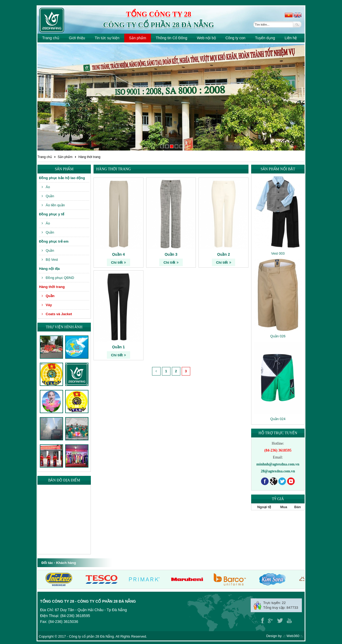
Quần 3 (171, 254)
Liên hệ (291, 38)
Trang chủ (51, 38)
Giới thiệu (77, 38)
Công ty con (236, 38)
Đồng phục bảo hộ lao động (62, 178)
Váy (47, 305)
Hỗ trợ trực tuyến (278, 433)
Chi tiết (118, 262)
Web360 (293, 636)
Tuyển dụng (265, 38)
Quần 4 (118, 254)
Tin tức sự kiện (107, 38)
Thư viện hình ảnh (64, 327)
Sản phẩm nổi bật (278, 169)
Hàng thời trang (89, 157)
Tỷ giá (278, 499)
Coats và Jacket (57, 314)
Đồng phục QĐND (58, 278)
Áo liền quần (53, 205)
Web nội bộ (206, 38)
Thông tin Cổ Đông (172, 38)
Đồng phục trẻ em (54, 241)
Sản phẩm (138, 38)
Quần (48, 196)
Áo (46, 187)
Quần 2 (224, 254)
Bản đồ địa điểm (64, 480)
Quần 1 (118, 347)
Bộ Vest (50, 260)
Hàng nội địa (49, 269)
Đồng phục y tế (52, 214)
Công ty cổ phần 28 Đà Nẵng (159, 25)
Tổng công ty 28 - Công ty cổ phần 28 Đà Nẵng (88, 601)
